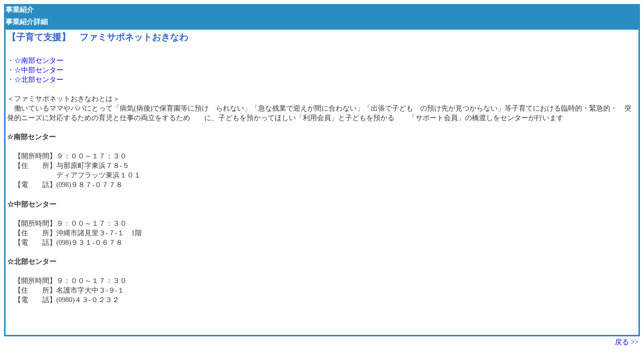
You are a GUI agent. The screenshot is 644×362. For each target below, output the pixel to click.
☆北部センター (39, 80)
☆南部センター (39, 61)
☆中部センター (39, 70)
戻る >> (627, 342)
